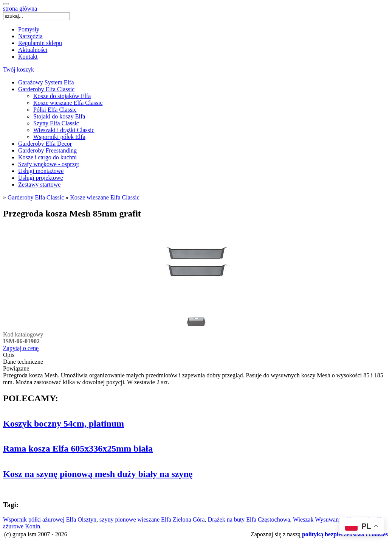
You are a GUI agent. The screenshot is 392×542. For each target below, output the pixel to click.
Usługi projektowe (41, 178)
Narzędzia (30, 36)
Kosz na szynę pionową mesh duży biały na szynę (98, 474)
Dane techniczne (23, 362)
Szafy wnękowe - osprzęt (49, 164)
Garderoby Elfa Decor (45, 144)
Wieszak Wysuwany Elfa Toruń (331, 519)
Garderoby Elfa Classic (46, 89)
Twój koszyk (19, 69)
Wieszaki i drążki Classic (64, 130)
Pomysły (29, 29)
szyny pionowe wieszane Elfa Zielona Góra (152, 519)
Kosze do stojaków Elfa (62, 96)
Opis (9, 355)
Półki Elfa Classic (55, 110)
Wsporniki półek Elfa (59, 137)
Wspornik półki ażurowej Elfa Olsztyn (50, 519)
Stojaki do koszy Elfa (59, 116)
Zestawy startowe (39, 185)
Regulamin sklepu (40, 43)
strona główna (20, 9)
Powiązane (16, 368)
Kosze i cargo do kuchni (47, 157)
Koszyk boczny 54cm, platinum (64, 424)
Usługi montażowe (41, 171)
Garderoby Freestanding (47, 150)
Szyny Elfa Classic (56, 123)
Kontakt (28, 57)
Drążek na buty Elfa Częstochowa (249, 519)
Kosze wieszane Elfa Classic (68, 103)
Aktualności (33, 50)
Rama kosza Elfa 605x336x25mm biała (78, 449)
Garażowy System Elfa (46, 82)
